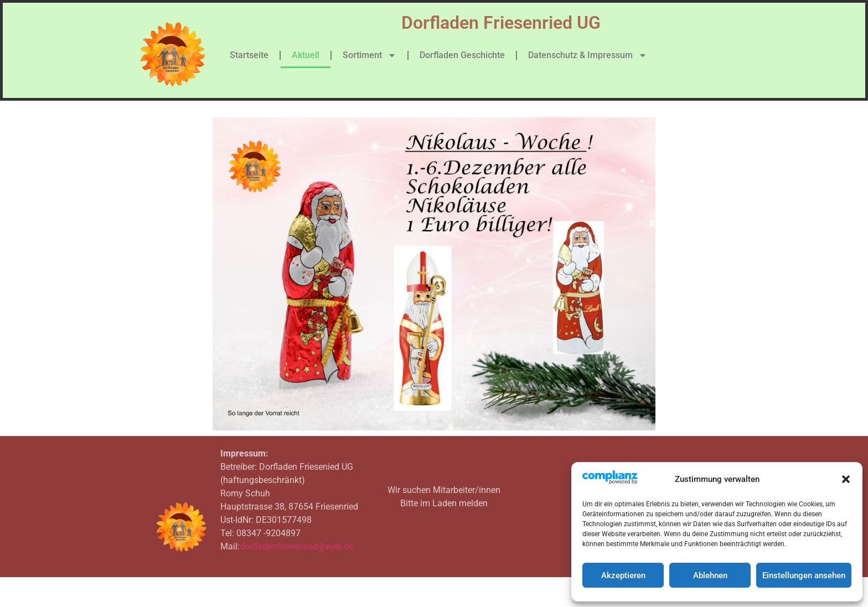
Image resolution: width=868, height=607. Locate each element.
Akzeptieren (623, 575)
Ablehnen (710, 575)
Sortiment (370, 55)
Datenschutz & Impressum (588, 55)
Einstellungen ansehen (804, 575)
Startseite (249, 55)
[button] (846, 479)
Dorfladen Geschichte (462, 55)
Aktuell (306, 55)
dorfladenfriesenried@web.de (296, 546)
